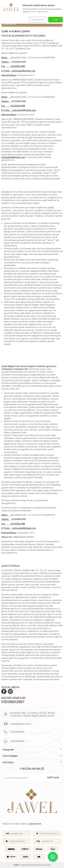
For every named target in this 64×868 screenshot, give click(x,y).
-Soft (16, 865)
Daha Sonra (38, 20)
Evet (56, 20)
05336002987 (13, 702)
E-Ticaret (22, 865)
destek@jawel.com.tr (21, 724)
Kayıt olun (53, 778)
